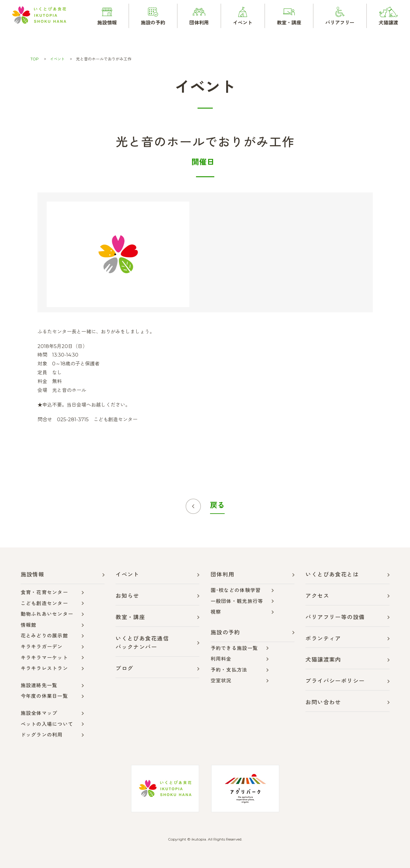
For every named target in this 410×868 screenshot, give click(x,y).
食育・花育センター (45, 592)
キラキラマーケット (45, 658)
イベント (58, 59)
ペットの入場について (47, 724)
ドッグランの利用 (42, 735)
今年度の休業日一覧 (45, 696)
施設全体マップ (39, 713)
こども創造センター (45, 603)
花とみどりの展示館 (45, 636)
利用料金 (221, 659)
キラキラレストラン (45, 668)
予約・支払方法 (229, 670)
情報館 (29, 625)
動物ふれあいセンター (47, 614)
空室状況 (221, 681)
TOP (35, 59)
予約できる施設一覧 (234, 648)
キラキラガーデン (42, 647)
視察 (216, 612)
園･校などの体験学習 (236, 590)
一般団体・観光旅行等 (237, 601)
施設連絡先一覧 (39, 685)
